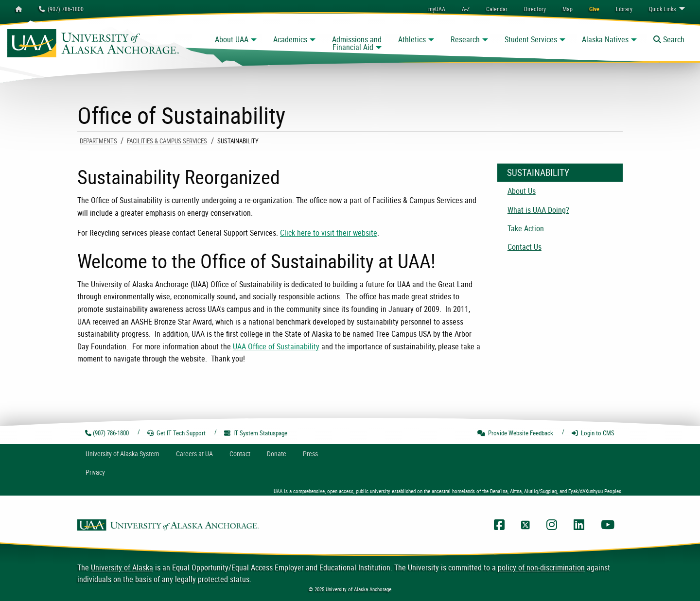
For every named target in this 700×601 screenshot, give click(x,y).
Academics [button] (290, 39)
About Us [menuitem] (522, 191)
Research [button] (465, 39)
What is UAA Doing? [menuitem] (538, 210)
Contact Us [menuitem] (525, 247)
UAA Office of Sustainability (276, 346)
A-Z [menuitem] (466, 9)
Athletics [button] (412, 39)
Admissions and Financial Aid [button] (357, 43)
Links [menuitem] (662, 9)
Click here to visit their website (329, 233)
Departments (98, 141)
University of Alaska (122, 567)
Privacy (95, 472)
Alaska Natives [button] (605, 39)
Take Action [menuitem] (526, 228)
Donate (277, 454)
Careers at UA (194, 454)
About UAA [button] (232, 39)
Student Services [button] (531, 39)
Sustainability (538, 172)
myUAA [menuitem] (437, 9)
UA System (122, 454)
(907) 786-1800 (61, 9)
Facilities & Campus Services (167, 141)
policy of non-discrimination (541, 567)
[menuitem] (497, 9)
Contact (240, 454)
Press (310, 454)
